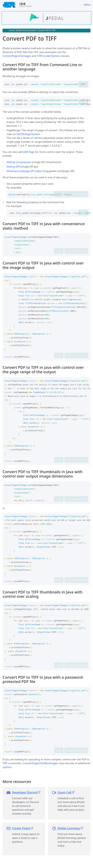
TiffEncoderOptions (49, 56)
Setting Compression (19, 162)
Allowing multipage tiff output (24, 171)
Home (12, 30)
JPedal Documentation (26, 30)
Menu (87, 5)
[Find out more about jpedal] (46, 18)
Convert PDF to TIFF (47, 30)
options (7, 767)
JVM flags (29, 152)
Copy (83, 84)
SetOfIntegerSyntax (28, 134)
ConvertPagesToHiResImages (40, 763)
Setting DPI (13, 167)
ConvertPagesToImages (17, 56)
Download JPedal (76, 194)
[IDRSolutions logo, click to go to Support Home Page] (41, 5)
